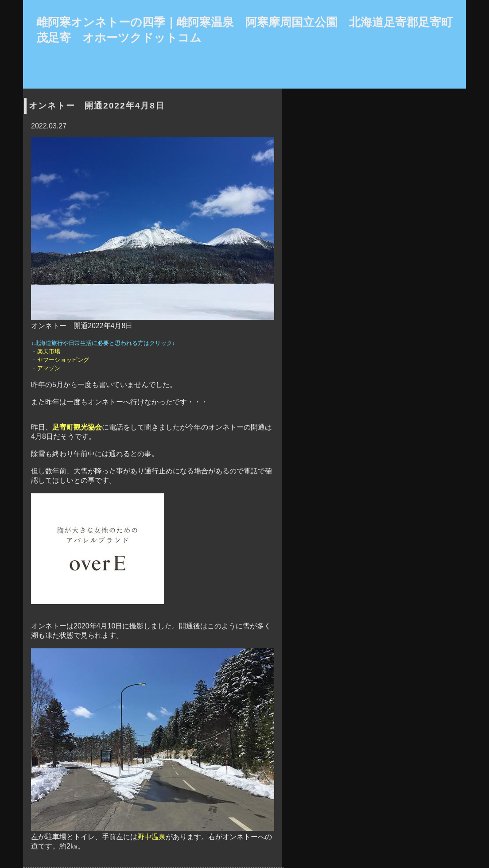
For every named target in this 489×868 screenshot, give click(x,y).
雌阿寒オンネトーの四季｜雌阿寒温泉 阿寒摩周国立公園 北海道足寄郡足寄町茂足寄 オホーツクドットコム (244, 30)
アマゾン (49, 368)
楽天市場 (49, 351)
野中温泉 (151, 837)
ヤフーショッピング (63, 360)
